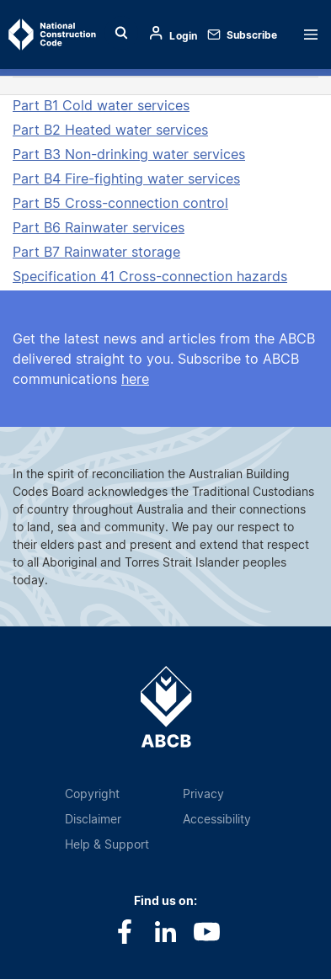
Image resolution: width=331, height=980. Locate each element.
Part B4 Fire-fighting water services (126, 178)
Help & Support (107, 844)
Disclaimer (93, 819)
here (135, 379)
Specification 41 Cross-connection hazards (150, 276)
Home (40, 35)
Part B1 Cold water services (101, 105)
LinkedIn (165, 932)
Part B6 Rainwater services (99, 227)
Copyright (92, 794)
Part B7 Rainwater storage (96, 252)
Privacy (203, 794)
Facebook (124, 932)
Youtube (207, 932)
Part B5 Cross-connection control (120, 203)
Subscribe (252, 35)
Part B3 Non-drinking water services (129, 154)
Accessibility (217, 819)
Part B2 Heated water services (110, 130)
